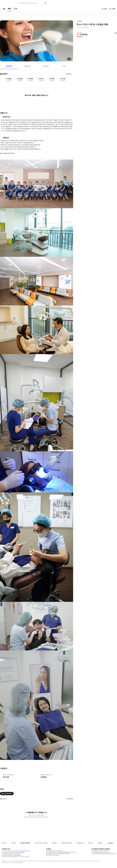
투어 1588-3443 (50, 851)
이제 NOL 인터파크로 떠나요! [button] (28, 3)
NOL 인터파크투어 (7, 794)
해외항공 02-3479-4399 (52, 854)
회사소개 (4, 843)
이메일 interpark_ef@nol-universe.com (101, 852)
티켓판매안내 (80, 843)
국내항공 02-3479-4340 (64, 854)
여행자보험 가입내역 (67, 843)
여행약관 (54, 843)
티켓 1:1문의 (56, 855)
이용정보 (46, 66)
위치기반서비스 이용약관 (41, 843)
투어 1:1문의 (49, 855)
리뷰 (64, 66)
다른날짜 (69, 74)
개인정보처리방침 (25, 843)
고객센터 (100, 843)
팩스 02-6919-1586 (51, 852)
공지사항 (90, 843)
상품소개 (27, 66)
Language (110, 843)
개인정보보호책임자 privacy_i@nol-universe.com (103, 854)
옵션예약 (9, 66)
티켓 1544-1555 (58, 851)
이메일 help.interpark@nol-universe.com (66, 852)
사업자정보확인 (21, 852)
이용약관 (13, 843)
